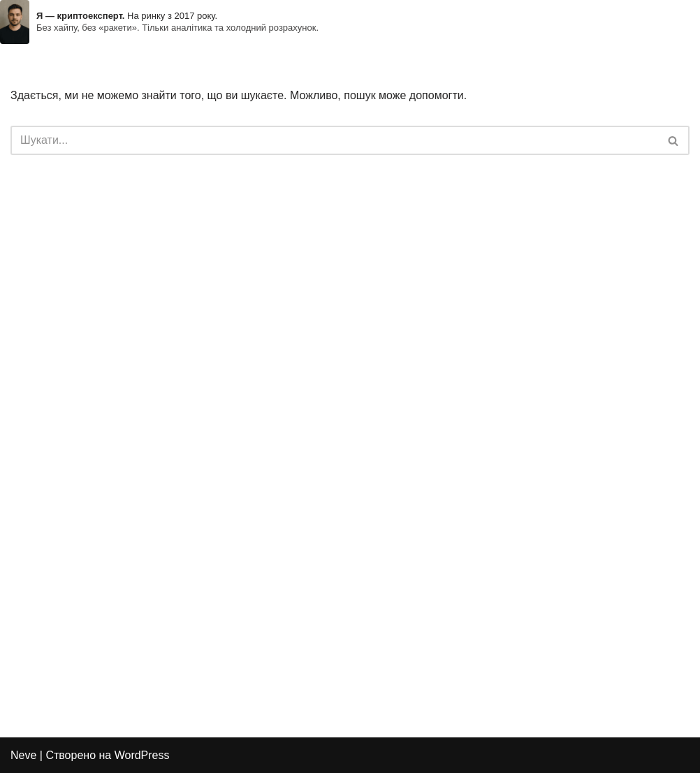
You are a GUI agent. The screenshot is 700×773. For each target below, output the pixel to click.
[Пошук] (334, 140)
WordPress (142, 755)
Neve (23, 755)
